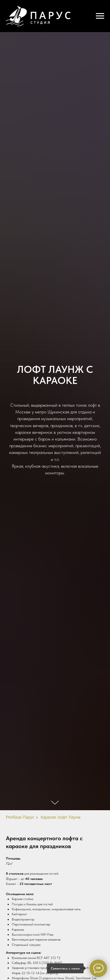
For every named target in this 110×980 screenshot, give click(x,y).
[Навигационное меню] (100, 16)
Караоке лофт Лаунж (61, 817)
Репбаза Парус (20, 817)
